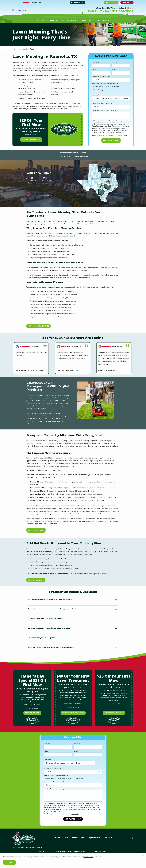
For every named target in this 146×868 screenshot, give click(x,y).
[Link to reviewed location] (31, 347)
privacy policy (123, 135)
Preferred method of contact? (102, 103)
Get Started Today (37, 530)
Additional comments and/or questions (105, 110)
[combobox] (111, 107)
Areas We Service (69, 21)
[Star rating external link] (45, 3)
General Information (81, 156)
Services (41, 21)
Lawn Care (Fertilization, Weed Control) (107, 87)
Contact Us (103, 21)
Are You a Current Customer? (102, 76)
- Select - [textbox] (96, 107)
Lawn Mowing (99, 90)
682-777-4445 (34, 183)
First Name (96, 62)
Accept (9, 862)
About (53, 21)
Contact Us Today (37, 580)
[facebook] (132, 837)
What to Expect (64, 156)
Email (114, 69)
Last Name (115, 62)
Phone (95, 69)
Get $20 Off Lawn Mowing (40, 326)
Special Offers (88, 21)
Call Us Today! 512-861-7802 (111, 12)
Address (95, 95)
